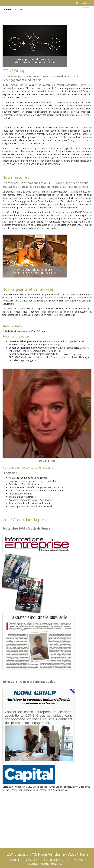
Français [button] (83, 3)
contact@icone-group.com (47, 864)
